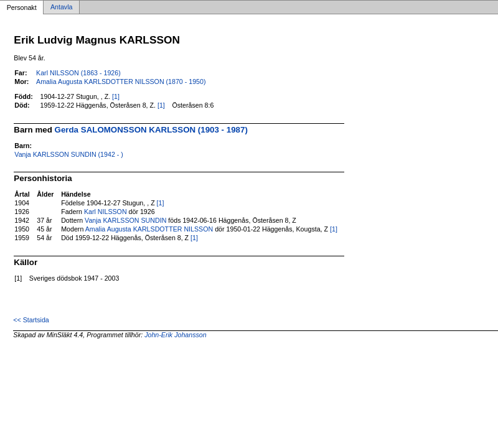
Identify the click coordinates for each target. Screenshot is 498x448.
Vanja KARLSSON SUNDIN (125, 220)
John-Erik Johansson (176, 335)
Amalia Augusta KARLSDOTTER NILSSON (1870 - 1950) (121, 82)
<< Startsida (31, 320)
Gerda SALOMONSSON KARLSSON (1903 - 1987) (151, 130)
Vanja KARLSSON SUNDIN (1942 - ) (69, 154)
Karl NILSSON (106, 212)
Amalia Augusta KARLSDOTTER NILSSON (149, 229)
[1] (116, 96)
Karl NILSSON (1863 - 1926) (78, 73)
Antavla (62, 7)
